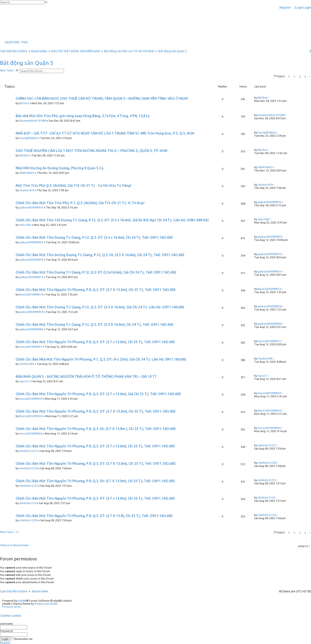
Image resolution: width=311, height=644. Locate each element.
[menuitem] (298, 8)
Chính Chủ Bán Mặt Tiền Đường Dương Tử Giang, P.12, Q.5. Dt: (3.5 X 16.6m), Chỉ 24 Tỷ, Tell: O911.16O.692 (100, 255)
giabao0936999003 (31, 242)
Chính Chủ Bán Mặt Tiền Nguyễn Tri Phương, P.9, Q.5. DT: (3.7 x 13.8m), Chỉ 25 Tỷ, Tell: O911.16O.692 (95, 342)
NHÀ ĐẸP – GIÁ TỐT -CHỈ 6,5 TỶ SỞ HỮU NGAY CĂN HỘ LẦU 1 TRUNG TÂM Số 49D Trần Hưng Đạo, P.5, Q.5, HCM (105, 133)
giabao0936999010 (31, 207)
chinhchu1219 (28, 503)
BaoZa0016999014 (31, 294)
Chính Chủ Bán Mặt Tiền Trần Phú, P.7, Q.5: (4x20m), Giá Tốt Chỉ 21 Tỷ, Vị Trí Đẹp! (80, 203)
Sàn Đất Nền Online (14, 591)
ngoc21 (24, 381)
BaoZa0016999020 (31, 416)
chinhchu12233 (28, 486)
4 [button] (305, 76)
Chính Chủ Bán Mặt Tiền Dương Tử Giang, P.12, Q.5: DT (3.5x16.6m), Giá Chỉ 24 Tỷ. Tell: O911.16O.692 (96, 272)
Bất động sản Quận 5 (27, 63)
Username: (7, 624)
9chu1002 (25, 225)
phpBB (22, 601)
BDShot (24, 103)
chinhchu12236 (28, 520)
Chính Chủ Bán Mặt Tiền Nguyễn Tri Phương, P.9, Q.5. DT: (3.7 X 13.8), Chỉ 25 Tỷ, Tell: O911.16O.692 (94, 516)
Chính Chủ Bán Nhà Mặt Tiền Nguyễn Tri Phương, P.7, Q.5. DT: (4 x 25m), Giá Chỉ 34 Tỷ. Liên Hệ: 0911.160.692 (101, 359)
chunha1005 (27, 364)
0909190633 (27, 173)
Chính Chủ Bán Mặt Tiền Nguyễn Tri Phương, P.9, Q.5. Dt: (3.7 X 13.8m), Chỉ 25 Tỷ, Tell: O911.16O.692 (95, 481)
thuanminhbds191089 (33, 121)
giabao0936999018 (31, 312)
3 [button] (300, 76)
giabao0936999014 (31, 277)
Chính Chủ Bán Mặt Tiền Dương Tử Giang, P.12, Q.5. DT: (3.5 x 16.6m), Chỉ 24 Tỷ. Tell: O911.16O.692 (94, 237)
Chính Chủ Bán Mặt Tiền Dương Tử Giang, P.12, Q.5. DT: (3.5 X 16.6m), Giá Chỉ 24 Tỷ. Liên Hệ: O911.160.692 (100, 307)
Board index (40, 591)
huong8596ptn (28, 138)
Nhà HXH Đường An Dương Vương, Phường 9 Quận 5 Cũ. (60, 168)
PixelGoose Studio (46, 604)
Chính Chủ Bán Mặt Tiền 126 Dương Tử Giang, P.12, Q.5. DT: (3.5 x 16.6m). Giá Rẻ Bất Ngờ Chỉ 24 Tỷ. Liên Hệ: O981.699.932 (112, 220)
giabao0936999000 (31, 329)
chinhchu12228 (28, 468)
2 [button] (294, 76)
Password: (7, 631)
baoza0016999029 (31, 399)
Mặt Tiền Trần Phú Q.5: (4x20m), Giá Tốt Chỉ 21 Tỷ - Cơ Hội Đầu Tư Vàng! (73, 185)
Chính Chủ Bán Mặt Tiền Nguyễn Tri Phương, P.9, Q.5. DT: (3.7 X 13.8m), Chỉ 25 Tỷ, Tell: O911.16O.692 (96, 290)
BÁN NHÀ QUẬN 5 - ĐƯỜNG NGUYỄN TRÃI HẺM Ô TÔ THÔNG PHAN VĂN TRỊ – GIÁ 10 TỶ (86, 376)
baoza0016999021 (31, 347)
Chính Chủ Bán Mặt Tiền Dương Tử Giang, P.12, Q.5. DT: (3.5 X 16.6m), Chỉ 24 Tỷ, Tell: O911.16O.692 (95, 324)
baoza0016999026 (31, 433)
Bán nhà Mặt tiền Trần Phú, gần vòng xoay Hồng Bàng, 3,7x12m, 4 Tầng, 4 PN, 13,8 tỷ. (83, 116)
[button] (309, 76)
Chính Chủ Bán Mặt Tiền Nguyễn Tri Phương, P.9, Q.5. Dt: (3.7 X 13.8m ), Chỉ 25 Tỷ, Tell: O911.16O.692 (96, 429)
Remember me (22, 639)
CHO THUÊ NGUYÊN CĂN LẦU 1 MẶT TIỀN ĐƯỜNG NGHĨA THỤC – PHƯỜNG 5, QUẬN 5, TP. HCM (91, 151)
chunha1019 (27, 190)
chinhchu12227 (28, 451)
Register (5, 642)
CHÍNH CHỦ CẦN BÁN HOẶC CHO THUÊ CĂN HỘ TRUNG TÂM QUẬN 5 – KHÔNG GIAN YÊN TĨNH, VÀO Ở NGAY (102, 98)
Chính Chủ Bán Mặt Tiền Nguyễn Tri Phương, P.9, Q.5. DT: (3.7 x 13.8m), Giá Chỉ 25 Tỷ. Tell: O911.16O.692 (98, 394)
